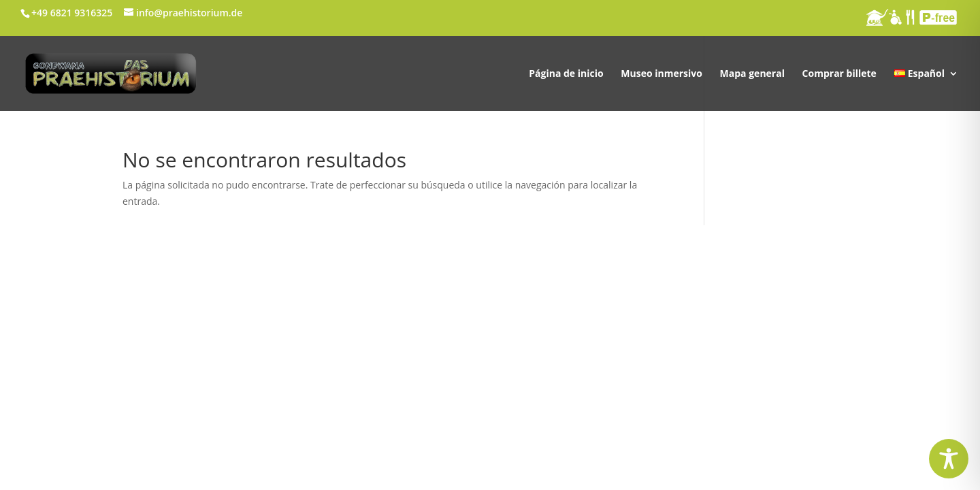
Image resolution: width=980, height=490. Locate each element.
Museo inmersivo (661, 74)
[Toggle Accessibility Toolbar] (949, 459)
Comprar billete (839, 74)
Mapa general (752, 74)
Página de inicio (566, 74)
